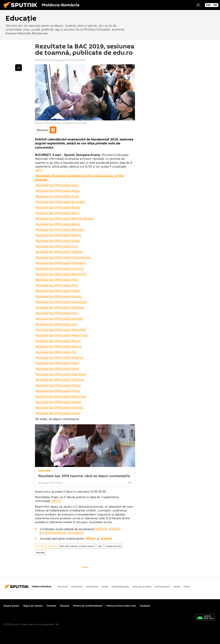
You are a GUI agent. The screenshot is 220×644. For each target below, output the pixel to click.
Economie (92, 587)
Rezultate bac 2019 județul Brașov (58, 235)
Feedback (145, 606)
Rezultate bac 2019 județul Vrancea (59, 408)
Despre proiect (11, 606)
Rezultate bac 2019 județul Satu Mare (61, 374)
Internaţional (120, 587)
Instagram (77, 533)
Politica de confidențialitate (88, 606)
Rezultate (40, 552)
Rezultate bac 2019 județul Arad (57, 197)
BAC (100, 546)
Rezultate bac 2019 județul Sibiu (57, 363)
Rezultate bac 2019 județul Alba (57, 185)
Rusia (105, 587)
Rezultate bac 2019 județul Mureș (58, 341)
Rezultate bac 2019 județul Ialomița (59, 319)
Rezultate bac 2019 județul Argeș (58, 191)
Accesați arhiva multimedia (75, 123)
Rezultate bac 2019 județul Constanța (61, 263)
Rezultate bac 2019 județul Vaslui (58, 413)
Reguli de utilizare (33, 606)
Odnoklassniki (57, 533)
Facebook (101, 529)
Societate (52, 546)
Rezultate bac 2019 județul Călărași (59, 252)
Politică (63, 587)
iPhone (90, 538)
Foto (187, 587)
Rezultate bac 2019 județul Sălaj (57, 369)
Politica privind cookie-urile (121, 606)
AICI (39, 170)
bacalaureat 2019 (113, 546)
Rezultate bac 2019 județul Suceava (59, 380)
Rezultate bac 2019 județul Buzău (58, 241)
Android (106, 538)
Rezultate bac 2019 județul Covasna (60, 269)
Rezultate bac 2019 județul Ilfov (57, 313)
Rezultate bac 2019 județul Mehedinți (61, 330)
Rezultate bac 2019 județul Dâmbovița (61, 274)
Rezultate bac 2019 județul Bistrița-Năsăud (64, 219)
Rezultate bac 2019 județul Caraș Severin (63, 258)
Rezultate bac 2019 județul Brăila (58, 224)
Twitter (116, 529)
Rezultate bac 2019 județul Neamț (58, 347)
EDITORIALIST (162, 587)
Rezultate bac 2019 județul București (60, 202)
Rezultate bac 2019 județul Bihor (57, 213)
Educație (44, 471)
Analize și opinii (142, 587)
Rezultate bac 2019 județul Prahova (59, 358)
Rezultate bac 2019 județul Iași (56, 324)
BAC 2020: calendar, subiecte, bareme (77, 546)
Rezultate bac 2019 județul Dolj (57, 280)
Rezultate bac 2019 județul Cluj (57, 247)
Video (177, 587)
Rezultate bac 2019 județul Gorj (57, 286)
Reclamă (65, 606)
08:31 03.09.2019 (44, 60)
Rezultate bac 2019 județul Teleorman (61, 397)
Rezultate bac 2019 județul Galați (58, 291)
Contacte (51, 606)
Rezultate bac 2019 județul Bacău (58, 208)
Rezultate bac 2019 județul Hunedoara (61, 302)
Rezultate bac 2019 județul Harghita (60, 308)
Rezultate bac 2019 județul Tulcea (58, 386)
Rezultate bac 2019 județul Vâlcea (58, 402)
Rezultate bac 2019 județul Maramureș (62, 335)
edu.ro (56, 501)
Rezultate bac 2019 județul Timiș (58, 391)
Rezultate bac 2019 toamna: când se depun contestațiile (84, 476)
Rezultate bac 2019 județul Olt (56, 352)
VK (43, 533)
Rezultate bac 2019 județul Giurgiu (59, 297)
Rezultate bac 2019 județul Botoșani (60, 230)
